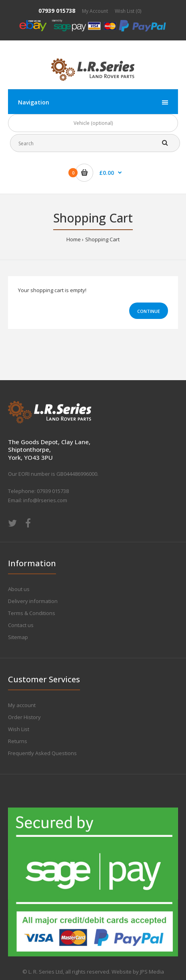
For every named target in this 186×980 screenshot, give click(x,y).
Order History (24, 717)
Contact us (21, 625)
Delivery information (33, 601)
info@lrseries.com (45, 500)
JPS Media (152, 972)
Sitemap (18, 637)
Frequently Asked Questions (42, 753)
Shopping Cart (102, 239)
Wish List (19, 729)
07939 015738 (57, 11)
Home (74, 239)
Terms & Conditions (32, 613)
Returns (18, 741)
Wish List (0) (128, 11)
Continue (149, 311)
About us (19, 589)
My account (22, 705)
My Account (95, 11)
